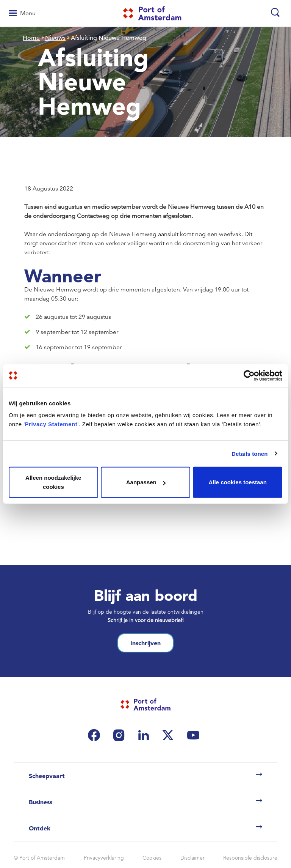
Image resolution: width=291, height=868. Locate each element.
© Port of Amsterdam (39, 858)
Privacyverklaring (104, 858)
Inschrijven (145, 643)
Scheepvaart (47, 776)
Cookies (152, 858)
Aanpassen (146, 482)
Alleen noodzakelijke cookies (53, 482)
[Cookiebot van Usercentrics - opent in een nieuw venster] (249, 375)
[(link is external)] (96, 735)
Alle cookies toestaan (237, 482)
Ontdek (40, 828)
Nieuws (55, 38)
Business (41, 802)
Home (31, 38)
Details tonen (250, 453)
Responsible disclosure (250, 858)
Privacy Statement (51, 424)
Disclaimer (192, 858)
